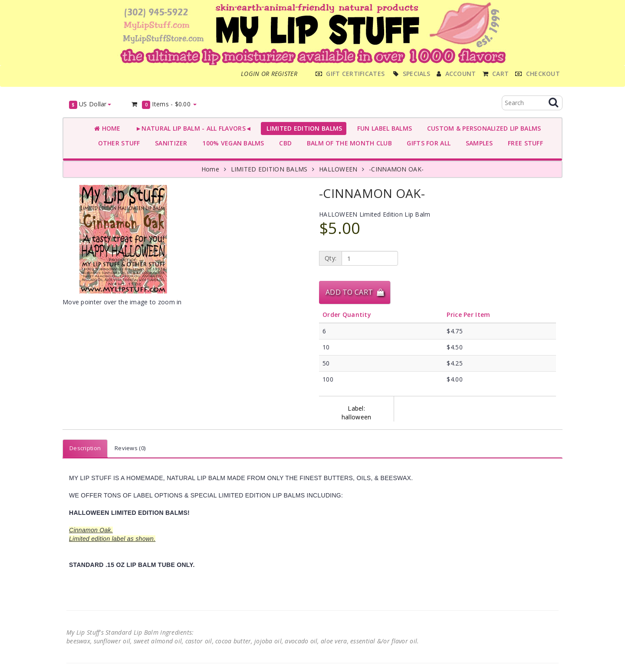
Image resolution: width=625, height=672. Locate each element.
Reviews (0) (130, 448)
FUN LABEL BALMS (383, 128)
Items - (164, 104)
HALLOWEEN (338, 169)
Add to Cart (355, 292)
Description (85, 448)
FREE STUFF (524, 143)
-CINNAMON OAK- (396, 169)
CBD (284, 143)
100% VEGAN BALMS (232, 143)
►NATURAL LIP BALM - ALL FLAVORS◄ (192, 128)
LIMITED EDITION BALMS (303, 128)
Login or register (269, 74)
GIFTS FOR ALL (427, 143)
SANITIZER (169, 143)
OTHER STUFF (117, 143)
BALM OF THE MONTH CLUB (347, 143)
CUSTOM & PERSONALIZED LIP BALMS (482, 128)
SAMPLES (477, 143)
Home (107, 128)
